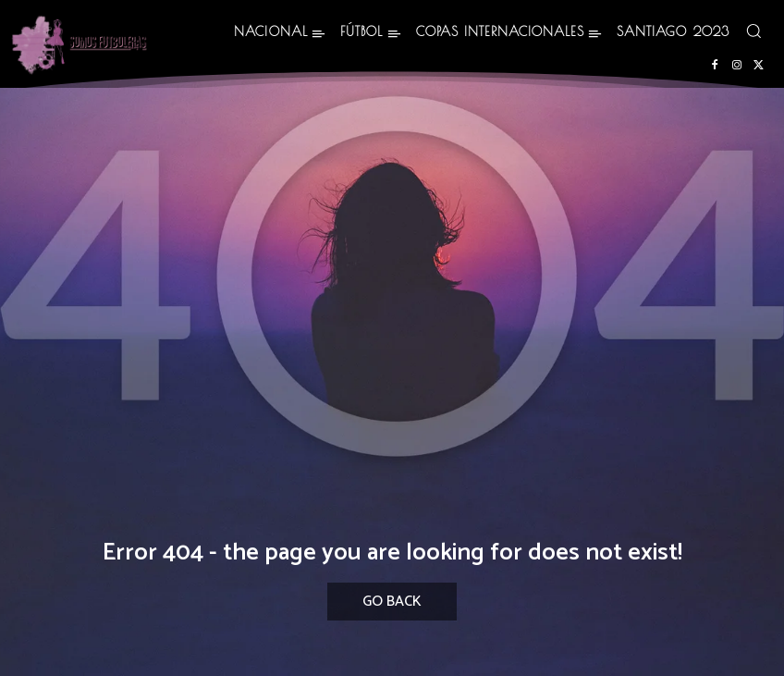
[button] (753, 31)
